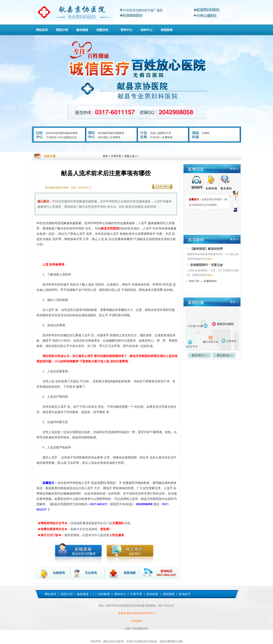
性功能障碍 (118, 133)
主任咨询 (91, 573)
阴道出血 (72, 137)
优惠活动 (102, 30)
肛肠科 (206, 133)
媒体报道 (82, 30)
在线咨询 (59, 573)
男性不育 (166, 133)
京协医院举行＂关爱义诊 (206, 265)
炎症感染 (103, 137)
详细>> (209, 259)
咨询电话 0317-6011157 (166, 573)
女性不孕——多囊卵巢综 (203, 281)
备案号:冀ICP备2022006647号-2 (137, 613)
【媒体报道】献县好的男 (206, 249)
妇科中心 (147, 30)
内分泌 (62, 137)
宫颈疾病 (62, 133)
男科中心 (126, 30)
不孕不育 (116, 156)
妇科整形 (73, 133)
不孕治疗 (155, 137)
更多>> (234, 169)
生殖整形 (115, 137)
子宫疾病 (51, 137)
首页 (105, 156)
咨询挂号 (184, 594)
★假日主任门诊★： (51, 535)
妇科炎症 (51, 133)
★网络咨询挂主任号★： (54, 523)
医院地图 (130, 573)
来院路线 (167, 30)
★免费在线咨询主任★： (54, 529)
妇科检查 (104, 594)
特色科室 (152, 594)
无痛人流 (155, 133)
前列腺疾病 (104, 133)
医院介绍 (62, 30)
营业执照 (136, 621)
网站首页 (42, 30)
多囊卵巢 (167, 137)
